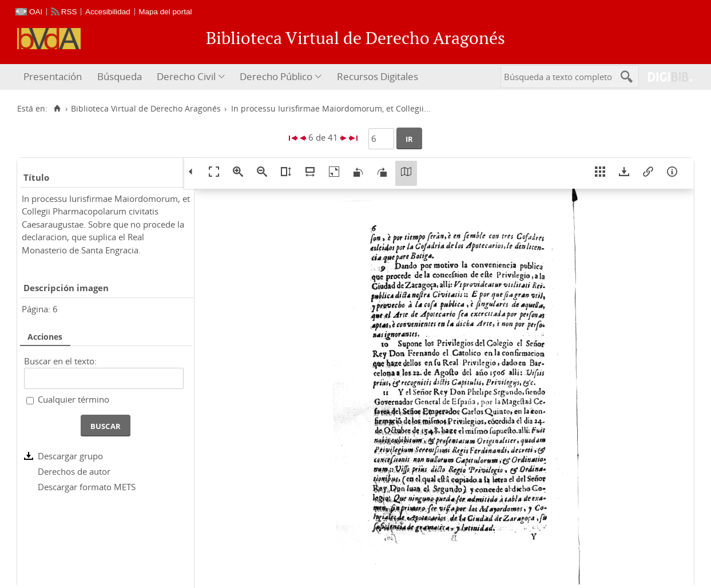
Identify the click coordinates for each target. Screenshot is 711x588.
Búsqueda (120, 76)
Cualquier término (74, 399)
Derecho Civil (186, 76)
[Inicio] (57, 109)
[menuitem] (54, 77)
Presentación (53, 76)
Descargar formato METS (87, 487)
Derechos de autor (74, 471)
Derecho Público (276, 76)
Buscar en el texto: (60, 361)
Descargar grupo (70, 456)
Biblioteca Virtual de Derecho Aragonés (146, 109)
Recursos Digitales (378, 76)
